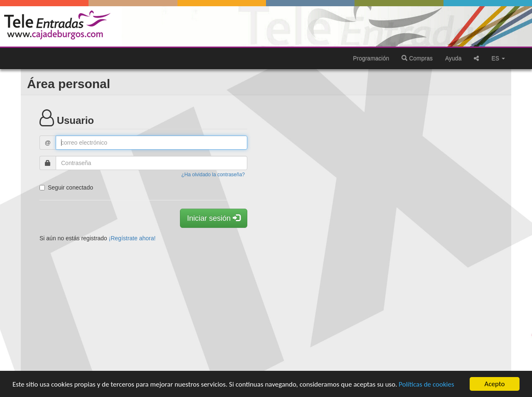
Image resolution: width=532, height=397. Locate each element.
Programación (371, 58)
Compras (417, 58)
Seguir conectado (66, 187)
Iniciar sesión (214, 218)
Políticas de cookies (426, 384)
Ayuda (453, 58)
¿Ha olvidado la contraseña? (213, 175)
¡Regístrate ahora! (132, 238)
